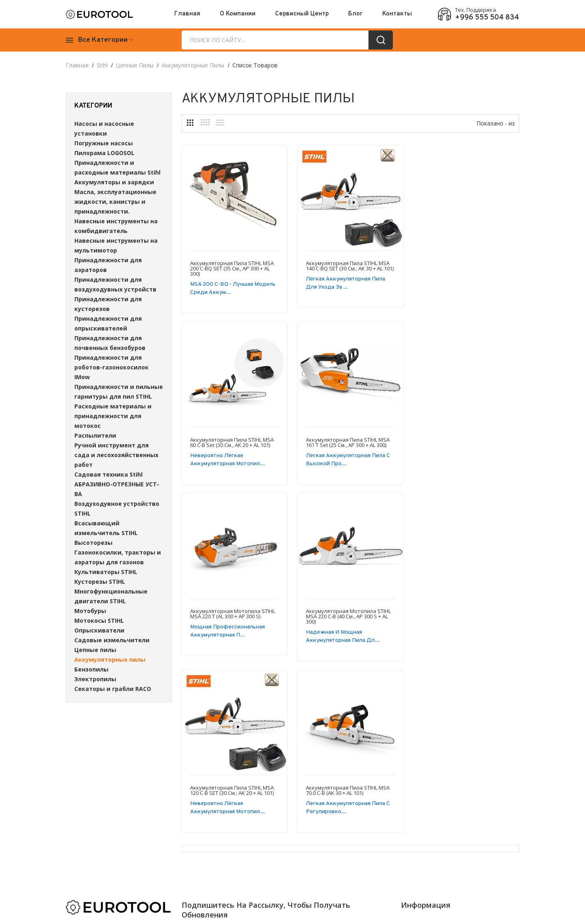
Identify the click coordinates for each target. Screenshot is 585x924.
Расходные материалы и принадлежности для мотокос (113, 416)
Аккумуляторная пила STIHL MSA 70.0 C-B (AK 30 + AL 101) (348, 619)
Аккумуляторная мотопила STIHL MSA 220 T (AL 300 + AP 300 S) (348, 442)
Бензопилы (91, 669)
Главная (187, 14)
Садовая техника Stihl (108, 474)
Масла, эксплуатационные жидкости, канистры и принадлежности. (115, 202)
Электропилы (95, 679)
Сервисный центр (302, 14)
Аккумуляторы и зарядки (114, 182)
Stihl (102, 65)
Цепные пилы (135, 65)
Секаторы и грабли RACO (113, 689)
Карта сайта (495, 811)
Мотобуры (90, 611)
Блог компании (498, 798)
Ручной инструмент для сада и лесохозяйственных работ (116, 455)
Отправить (340, 812)
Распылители (95, 435)
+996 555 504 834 (487, 18)
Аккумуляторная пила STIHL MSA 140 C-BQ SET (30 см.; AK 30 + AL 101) (350, 266)
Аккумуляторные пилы (193, 65)
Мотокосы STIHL (99, 621)
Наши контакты (422, 811)
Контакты (397, 14)
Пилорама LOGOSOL (104, 153)
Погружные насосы (104, 143)
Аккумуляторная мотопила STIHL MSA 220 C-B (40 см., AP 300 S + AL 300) (464, 445)
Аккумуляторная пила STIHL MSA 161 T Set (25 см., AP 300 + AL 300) (232, 442)
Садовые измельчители (112, 640)
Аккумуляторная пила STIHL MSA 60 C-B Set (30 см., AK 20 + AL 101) (464, 266)
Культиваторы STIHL (106, 572)
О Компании (238, 14)
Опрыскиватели (99, 630)
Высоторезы (93, 543)
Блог (355, 14)
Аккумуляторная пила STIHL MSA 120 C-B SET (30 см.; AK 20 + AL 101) (232, 619)
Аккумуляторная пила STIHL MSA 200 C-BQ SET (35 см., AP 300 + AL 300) (232, 268)
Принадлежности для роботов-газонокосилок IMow (112, 367)
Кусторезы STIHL (100, 582)
